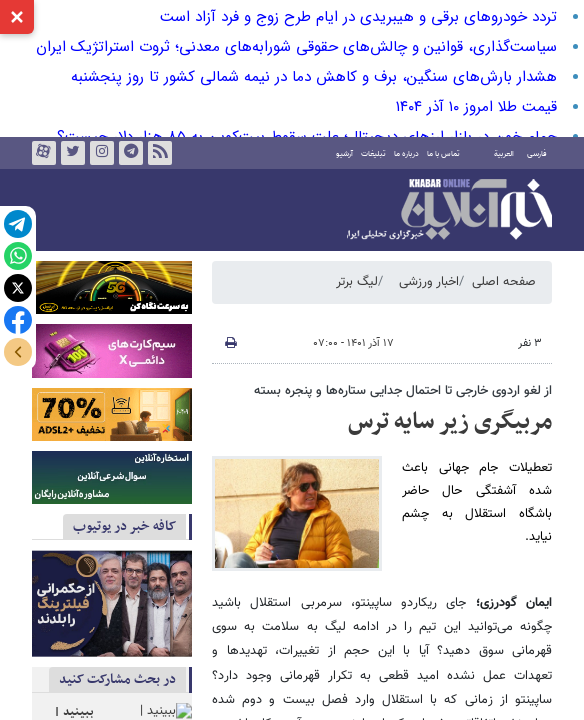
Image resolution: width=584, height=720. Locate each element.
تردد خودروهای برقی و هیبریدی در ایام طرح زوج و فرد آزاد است (358, 17)
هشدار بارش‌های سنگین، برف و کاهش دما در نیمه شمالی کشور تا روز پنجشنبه (314, 77)
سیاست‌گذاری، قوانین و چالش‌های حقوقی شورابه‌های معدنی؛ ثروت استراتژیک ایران (296, 47)
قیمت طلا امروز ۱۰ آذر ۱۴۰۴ (476, 107)
